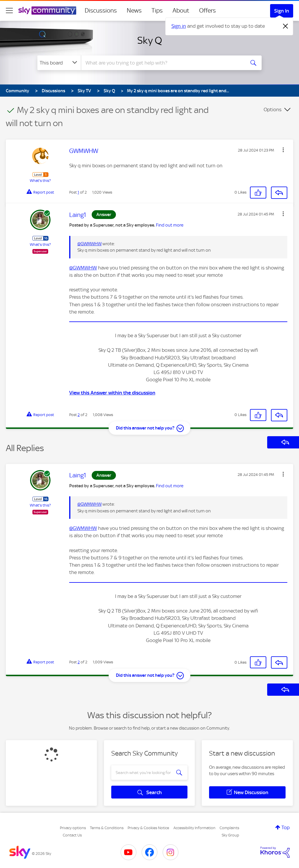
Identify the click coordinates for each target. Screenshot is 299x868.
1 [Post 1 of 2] (78, 192)
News (134, 11)
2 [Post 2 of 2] (79, 415)
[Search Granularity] (59, 63)
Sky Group (230, 835)
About (181, 11)
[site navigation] (9, 11)
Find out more (170, 225)
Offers (207, 11)
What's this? (40, 181)
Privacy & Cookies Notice (148, 828)
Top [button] (286, 827)
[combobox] (162, 63)
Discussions (101, 11)
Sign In (282, 11)
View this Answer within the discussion (112, 393)
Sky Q (150, 40)
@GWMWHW (89, 244)
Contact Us (72, 835)
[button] (283, 150)
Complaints (229, 828)
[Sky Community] (47, 11)
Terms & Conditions (107, 828)
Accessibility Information (194, 828)
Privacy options (73, 828)
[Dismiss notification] (286, 26)
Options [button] (273, 109)
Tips (157, 11)
